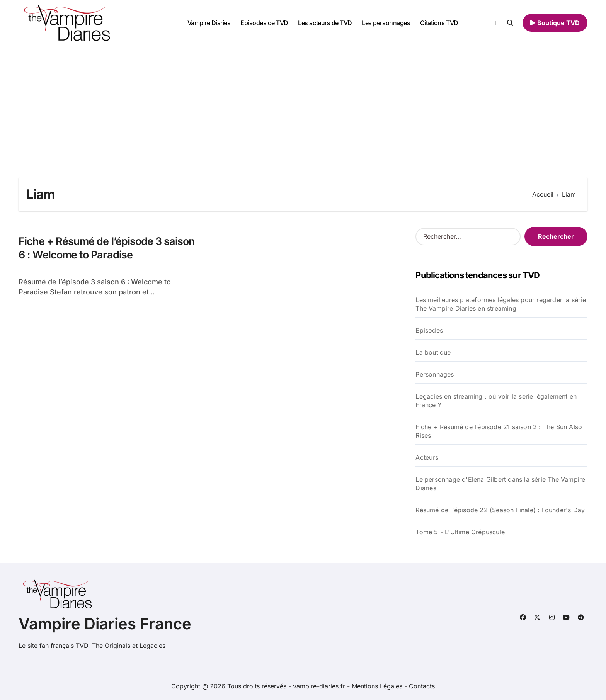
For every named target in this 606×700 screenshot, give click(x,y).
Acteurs (427, 457)
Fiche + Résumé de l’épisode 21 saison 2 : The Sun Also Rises (499, 431)
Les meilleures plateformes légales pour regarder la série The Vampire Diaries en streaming (500, 304)
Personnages (435, 374)
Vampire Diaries (209, 23)
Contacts (422, 686)
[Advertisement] (303, 104)
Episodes (429, 330)
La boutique (433, 352)
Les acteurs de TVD (325, 23)
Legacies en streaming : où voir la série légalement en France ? (496, 401)
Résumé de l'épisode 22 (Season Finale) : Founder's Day (500, 510)
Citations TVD (439, 23)
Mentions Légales (378, 686)
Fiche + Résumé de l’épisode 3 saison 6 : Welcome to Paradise (107, 248)
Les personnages (386, 23)
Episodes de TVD (264, 23)
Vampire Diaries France (105, 624)
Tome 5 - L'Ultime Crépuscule (460, 532)
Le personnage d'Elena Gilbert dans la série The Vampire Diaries (500, 484)
